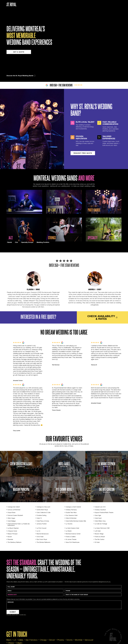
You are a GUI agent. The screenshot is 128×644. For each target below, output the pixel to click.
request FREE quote (83, 153)
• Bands (9, 242)
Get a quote (19, 52)
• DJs (16, 242)
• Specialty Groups (27, 242)
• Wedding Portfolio (42, 242)
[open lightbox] (24, 202)
